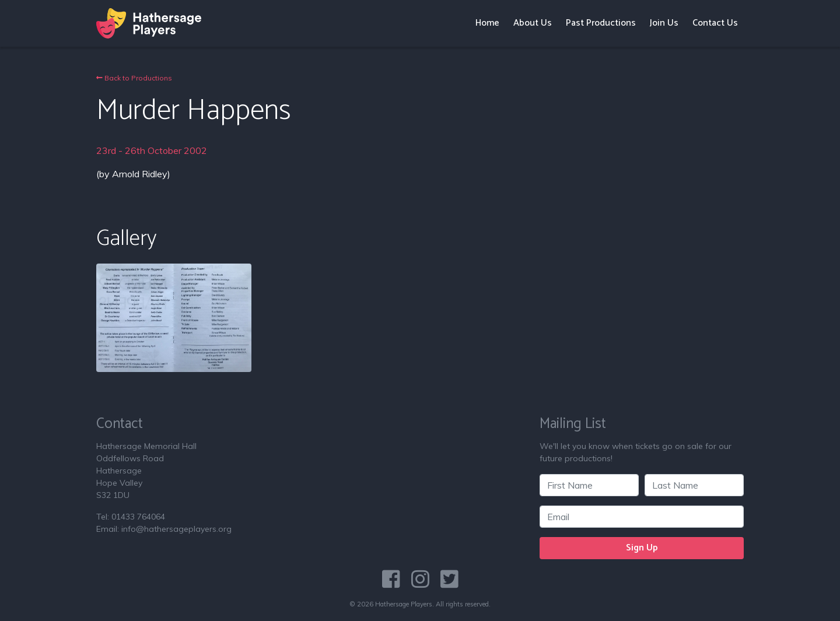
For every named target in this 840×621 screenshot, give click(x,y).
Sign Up (642, 548)
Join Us (664, 23)
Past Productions (601, 23)
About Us (533, 23)
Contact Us (715, 23)
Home (487, 23)
